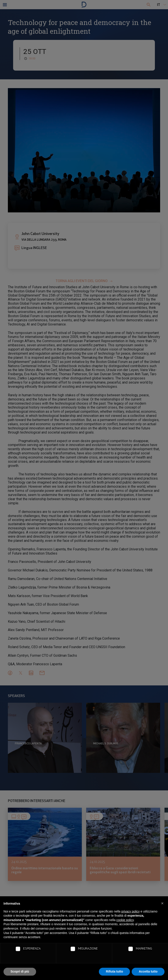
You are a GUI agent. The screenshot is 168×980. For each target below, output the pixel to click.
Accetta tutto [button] (148, 971)
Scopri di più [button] (20, 971)
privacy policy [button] (131, 911)
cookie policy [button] (125, 920)
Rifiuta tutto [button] (115, 971)
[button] (162, 903)
